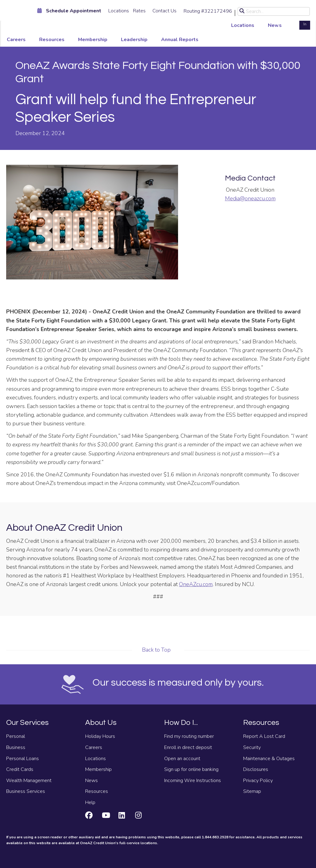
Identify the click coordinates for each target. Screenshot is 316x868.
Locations (119, 11)
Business (16, 747)
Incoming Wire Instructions (193, 781)
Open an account (182, 759)
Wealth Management (29, 781)
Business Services (26, 791)
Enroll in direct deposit (188, 747)
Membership (93, 40)
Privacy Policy (258, 781)
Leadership (134, 40)
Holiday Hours (100, 736)
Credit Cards (20, 769)
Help (90, 802)
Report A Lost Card (264, 736)
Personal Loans (23, 759)
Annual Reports (180, 40)
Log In (305, 21)
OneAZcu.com (196, 584)
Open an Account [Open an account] (287, 21)
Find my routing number (189, 736)
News (275, 25)
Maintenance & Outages (269, 759)
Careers (16, 40)
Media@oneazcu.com (250, 198)
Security (252, 747)
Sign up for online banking (191, 769)
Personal (16, 736)
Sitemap (252, 791)
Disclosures (256, 769)
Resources (52, 40)
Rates (139, 11)
